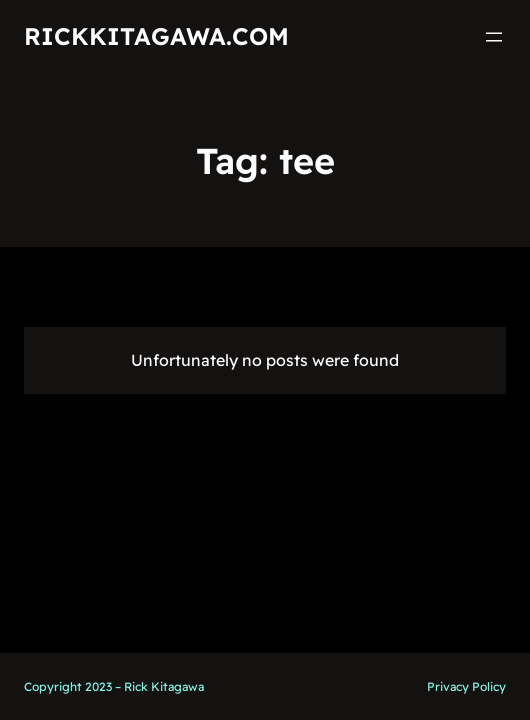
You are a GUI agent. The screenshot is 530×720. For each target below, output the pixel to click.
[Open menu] (494, 37)
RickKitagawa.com (156, 36)
